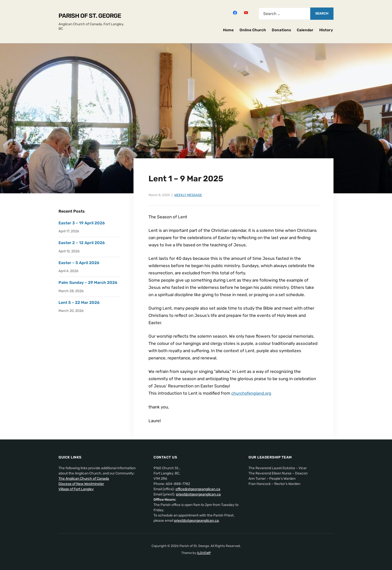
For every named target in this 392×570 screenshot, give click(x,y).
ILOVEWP (204, 553)
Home (228, 30)
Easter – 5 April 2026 (79, 263)
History (326, 30)
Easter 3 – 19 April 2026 (82, 223)
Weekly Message (188, 195)
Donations (281, 30)
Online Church (253, 30)
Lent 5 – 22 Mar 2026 (79, 303)
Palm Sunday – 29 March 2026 (88, 282)
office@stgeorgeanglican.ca (198, 489)
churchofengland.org (252, 393)
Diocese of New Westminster (81, 484)
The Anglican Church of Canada (84, 478)
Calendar (305, 30)
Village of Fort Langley (76, 489)
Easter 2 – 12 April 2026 (82, 243)
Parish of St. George (90, 16)
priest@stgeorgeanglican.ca (198, 494)
